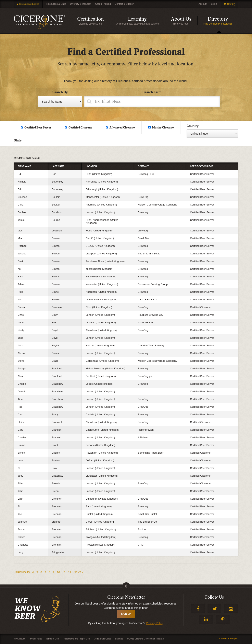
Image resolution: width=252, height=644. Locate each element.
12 (70, 572)
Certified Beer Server (38, 128)
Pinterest (223, 619)
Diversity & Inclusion (81, 4)
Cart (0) (231, 4)
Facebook (198, 609)
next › (78, 572)
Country (193, 126)
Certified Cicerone (80, 128)
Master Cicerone (163, 128)
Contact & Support (124, 4)
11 (64, 572)
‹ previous (22, 572)
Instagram (231, 609)
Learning (146, 21)
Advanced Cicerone (122, 128)
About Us (184, 21)
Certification (94, 21)
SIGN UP (126, 614)
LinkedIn (206, 619)
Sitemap (119, 639)
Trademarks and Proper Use (76, 639)
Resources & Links (56, 4)
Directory (223, 21)
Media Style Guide (102, 639)
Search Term (152, 92)
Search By (60, 92)
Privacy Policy (155, 623)
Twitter (214, 609)
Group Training (103, 4)
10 (58, 572)
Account (203, 4)
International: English (29, 4)
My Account (19, 639)
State (18, 140)
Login (214, 4)
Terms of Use (52, 639)
